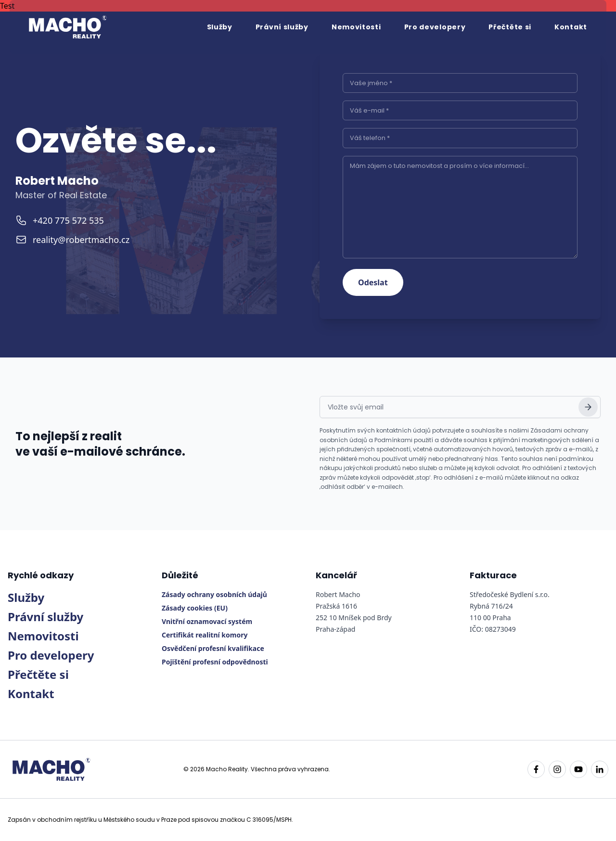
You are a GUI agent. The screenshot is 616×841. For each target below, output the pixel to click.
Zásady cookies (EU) (195, 608)
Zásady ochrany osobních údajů (214, 594)
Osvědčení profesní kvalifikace (213, 648)
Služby (220, 27)
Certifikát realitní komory (205, 635)
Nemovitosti (356, 27)
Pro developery (435, 27)
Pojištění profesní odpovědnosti (215, 662)
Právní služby (282, 27)
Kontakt (571, 27)
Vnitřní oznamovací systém (207, 621)
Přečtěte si (510, 27)
